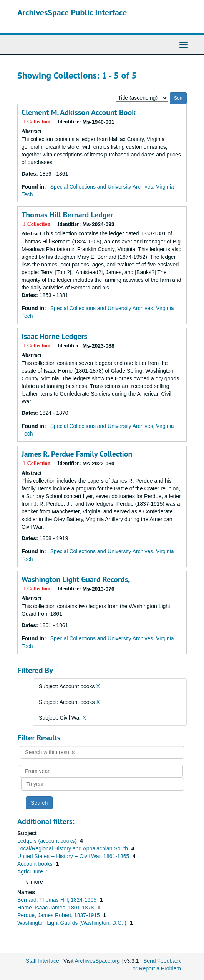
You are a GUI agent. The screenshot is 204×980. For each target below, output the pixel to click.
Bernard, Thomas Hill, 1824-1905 (58, 900)
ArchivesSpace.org (97, 961)
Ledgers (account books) (48, 841)
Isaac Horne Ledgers (54, 336)
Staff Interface (42, 961)
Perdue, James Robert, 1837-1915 (59, 915)
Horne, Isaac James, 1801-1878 (56, 908)
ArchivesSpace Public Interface (72, 12)
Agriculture (31, 871)
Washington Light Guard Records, (76, 579)
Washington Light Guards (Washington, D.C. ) (73, 923)
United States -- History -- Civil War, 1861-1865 (74, 856)
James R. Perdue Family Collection (77, 454)
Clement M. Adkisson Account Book (79, 112)
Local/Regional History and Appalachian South (73, 848)
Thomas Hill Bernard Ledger (67, 215)
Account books (36, 864)
